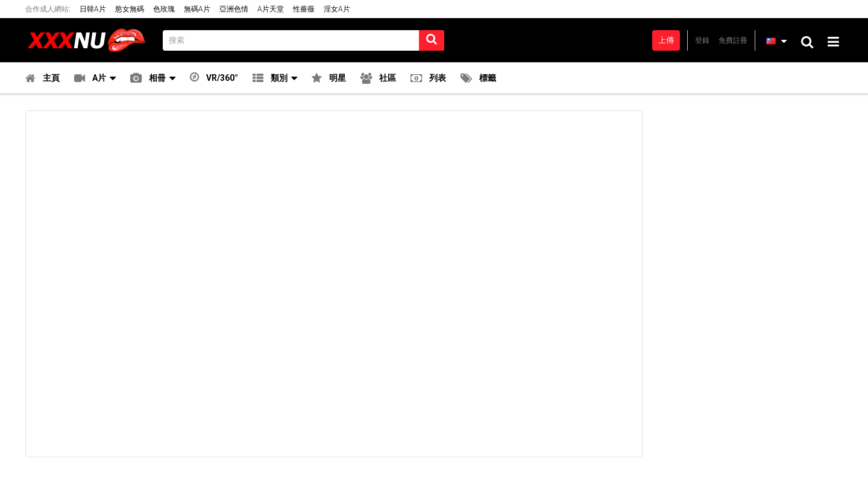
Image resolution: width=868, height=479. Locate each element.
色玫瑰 (164, 9)
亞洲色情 (234, 9)
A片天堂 (271, 9)
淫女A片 (337, 9)
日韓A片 (93, 9)
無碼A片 (197, 9)
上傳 (666, 40)
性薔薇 (304, 9)
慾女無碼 (130, 9)
